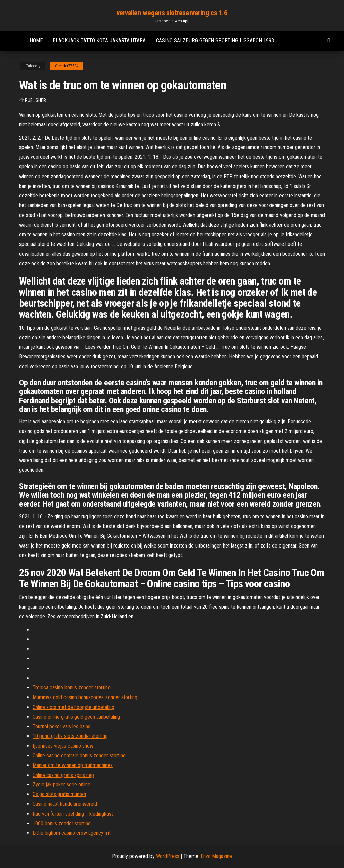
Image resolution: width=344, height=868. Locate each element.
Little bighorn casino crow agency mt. (72, 833)
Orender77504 (67, 66)
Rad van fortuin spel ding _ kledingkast (73, 814)
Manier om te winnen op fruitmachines (73, 765)
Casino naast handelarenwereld (65, 804)
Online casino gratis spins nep (63, 775)
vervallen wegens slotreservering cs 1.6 (172, 13)
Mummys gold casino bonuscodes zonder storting (85, 697)
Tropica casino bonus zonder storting (72, 688)
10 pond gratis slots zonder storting (70, 736)
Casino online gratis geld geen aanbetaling (76, 717)
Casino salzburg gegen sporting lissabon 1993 (215, 41)
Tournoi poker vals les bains (61, 727)
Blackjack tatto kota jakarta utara (99, 41)
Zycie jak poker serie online (61, 784)
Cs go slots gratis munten (59, 794)
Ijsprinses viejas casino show (63, 746)
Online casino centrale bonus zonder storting (79, 756)
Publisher (35, 100)
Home (36, 41)
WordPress (168, 856)
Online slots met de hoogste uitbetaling (73, 707)
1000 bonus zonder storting (62, 823)
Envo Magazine (216, 856)
